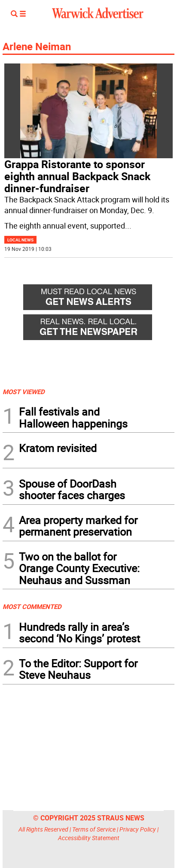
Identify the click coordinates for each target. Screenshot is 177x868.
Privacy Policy (138, 829)
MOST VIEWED (24, 392)
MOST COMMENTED (32, 606)
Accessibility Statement (89, 838)
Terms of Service (94, 829)
